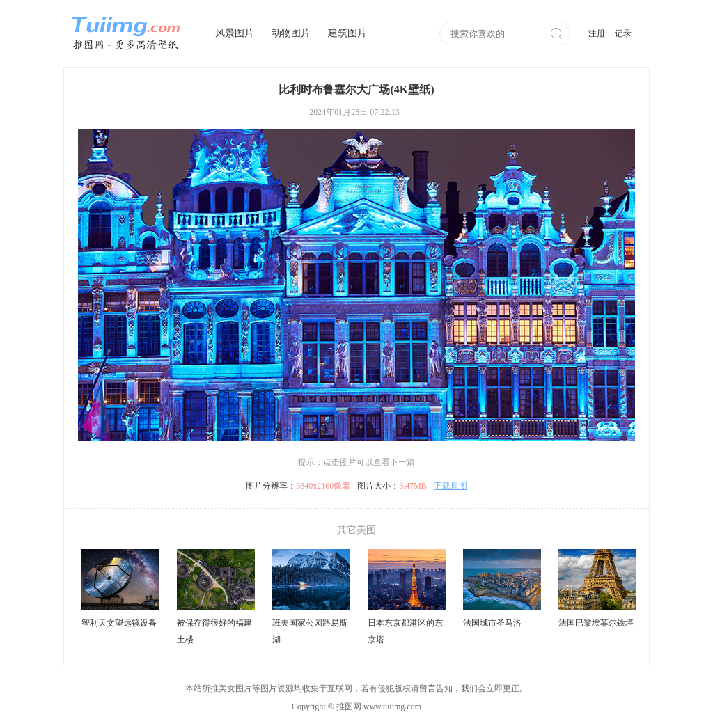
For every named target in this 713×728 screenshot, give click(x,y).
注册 (597, 33)
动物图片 (291, 33)
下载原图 (450, 486)
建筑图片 (347, 33)
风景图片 (235, 33)
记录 (623, 33)
